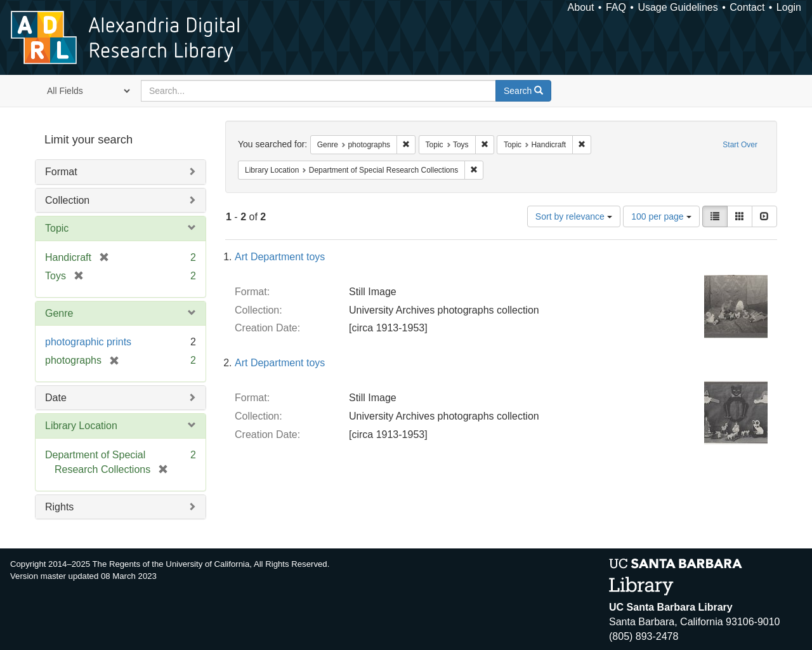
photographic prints (88, 342)
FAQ (616, 7)
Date (56, 398)
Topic (57, 228)
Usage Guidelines (678, 7)
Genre (59, 313)
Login (789, 7)
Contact (747, 7)
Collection (67, 200)
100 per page (661, 216)
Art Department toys (280, 257)
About (581, 7)
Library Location (81, 426)
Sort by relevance (574, 216)
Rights (59, 507)
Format (61, 172)
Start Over (740, 145)
